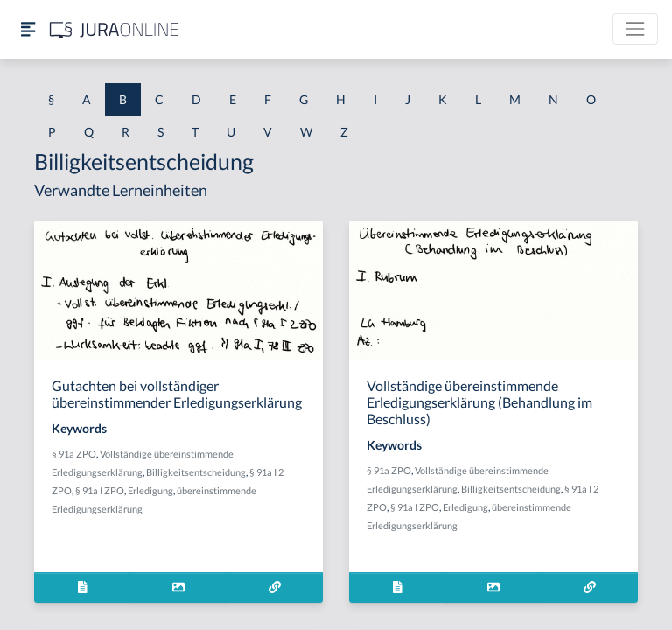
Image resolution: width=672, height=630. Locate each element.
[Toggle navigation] (635, 29)
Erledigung (150, 490)
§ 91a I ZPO (100, 490)
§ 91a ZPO (74, 454)
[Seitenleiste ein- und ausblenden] (28, 29)
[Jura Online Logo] (115, 29)
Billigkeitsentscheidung (196, 472)
